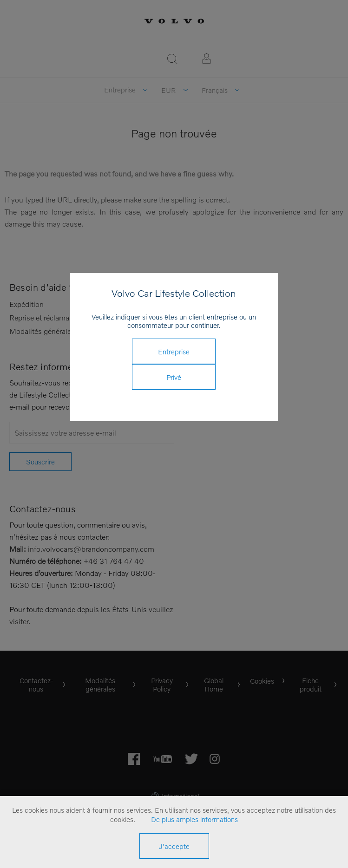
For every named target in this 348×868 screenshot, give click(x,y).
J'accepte (174, 846)
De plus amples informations (194, 819)
